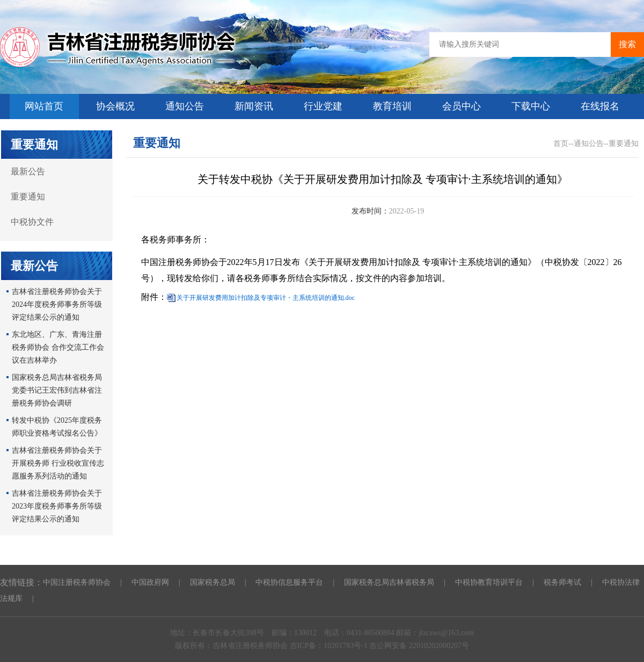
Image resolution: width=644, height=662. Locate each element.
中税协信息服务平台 (289, 582)
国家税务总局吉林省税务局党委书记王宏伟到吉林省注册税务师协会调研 (57, 390)
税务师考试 (562, 582)
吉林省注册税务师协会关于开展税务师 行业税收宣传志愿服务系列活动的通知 (58, 463)
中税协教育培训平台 (489, 582)
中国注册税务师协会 (77, 582)
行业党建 (323, 106)
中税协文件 (32, 222)
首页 (561, 144)
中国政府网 (150, 582)
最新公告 (28, 171)
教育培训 (392, 106)
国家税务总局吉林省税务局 (389, 582)
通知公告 (185, 106)
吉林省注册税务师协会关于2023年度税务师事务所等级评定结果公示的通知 (57, 506)
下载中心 (531, 106)
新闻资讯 (254, 106)
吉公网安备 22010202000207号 (419, 646)
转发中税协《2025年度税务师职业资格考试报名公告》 (57, 427)
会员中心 (462, 106)
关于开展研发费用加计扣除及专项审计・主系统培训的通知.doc (266, 298)
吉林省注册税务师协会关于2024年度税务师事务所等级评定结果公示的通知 (57, 304)
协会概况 (115, 106)
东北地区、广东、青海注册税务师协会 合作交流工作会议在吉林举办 (58, 347)
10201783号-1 (346, 646)
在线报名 (600, 106)
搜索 (627, 44)
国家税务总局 (213, 582)
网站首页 (44, 106)
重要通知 (28, 197)
